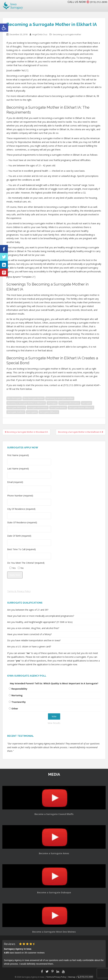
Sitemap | (73, 977)
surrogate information (38, 407)
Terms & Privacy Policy (19, 591)
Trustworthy (19, 702)
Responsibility (19, 689)
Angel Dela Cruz (40, 34)
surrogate (87, 403)
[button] (4, 28)
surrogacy (52, 403)
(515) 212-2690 (98, 2)
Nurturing (17, 695)
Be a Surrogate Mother (34, 398)
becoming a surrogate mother (67, 34)
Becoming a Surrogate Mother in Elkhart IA (26, 403)
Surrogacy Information (69, 403)
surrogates (32, 412)
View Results (54, 723)
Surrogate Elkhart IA (16, 407)
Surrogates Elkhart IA (49, 412)
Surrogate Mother (58, 407)
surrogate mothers (16, 412)
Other (15, 709)
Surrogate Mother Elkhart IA (81, 407)
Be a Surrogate (14, 398)
